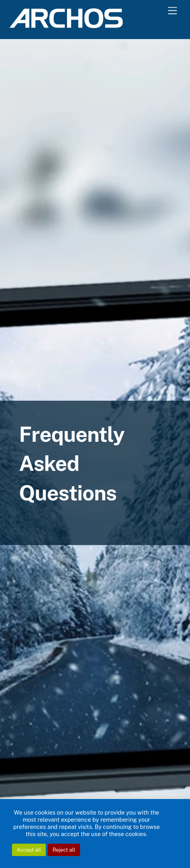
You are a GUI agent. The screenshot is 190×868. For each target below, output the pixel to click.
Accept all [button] (29, 850)
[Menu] (172, 11)
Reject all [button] (64, 850)
